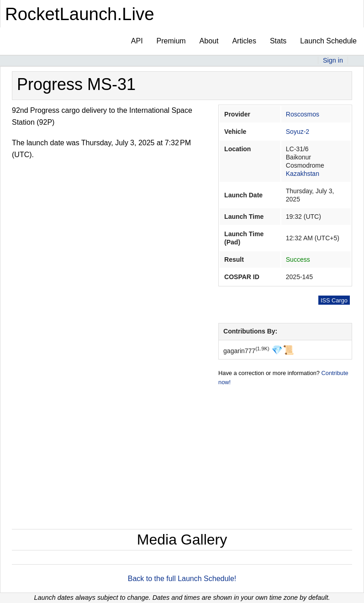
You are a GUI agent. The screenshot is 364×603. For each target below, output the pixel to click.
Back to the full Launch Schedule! (182, 579)
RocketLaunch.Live (80, 14)
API (137, 41)
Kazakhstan (303, 174)
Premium (171, 41)
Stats (278, 41)
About (209, 41)
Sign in (333, 60)
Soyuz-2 (298, 132)
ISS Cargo (334, 300)
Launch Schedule (328, 41)
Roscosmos (303, 114)
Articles (244, 41)
